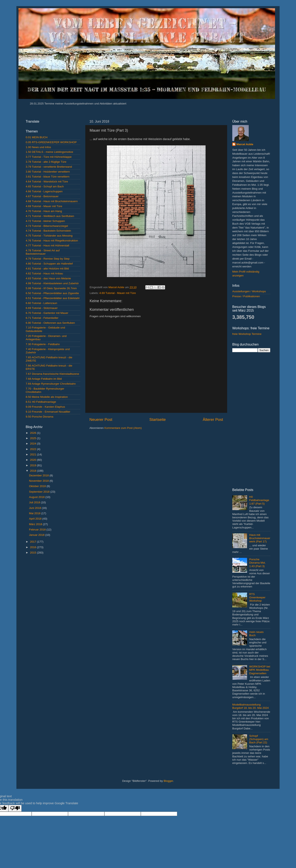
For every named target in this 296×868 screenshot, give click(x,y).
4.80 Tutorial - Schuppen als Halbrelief (49, 264)
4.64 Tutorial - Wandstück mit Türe (47, 182)
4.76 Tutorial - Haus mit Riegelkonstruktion (52, 241)
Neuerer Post (101, 419)
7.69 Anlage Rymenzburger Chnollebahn (51, 384)
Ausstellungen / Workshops (249, 291)
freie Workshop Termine (247, 334)
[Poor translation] (15, 808)
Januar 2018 (37, 535)
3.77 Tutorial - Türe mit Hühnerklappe (49, 157)
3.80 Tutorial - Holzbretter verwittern (48, 172)
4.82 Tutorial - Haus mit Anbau (44, 273)
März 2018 (36, 524)
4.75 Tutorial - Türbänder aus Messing (49, 236)
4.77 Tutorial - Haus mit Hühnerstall (47, 245)
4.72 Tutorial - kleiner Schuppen (45, 221)
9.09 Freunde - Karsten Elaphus (45, 407)
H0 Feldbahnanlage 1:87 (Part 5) (259, 500)
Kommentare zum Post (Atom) (123, 428)
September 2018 (40, 492)
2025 (34, 438)
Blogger (168, 781)
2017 (34, 542)
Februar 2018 (38, 530)
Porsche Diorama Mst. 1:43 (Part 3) (257, 563)
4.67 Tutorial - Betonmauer (42, 196)
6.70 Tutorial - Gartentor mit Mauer (47, 313)
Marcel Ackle (245, 144)
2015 (34, 553)
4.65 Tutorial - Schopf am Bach (45, 186)
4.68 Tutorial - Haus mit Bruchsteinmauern (52, 201)
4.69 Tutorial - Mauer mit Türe (118, 293)
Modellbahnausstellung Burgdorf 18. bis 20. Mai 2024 (250, 706)
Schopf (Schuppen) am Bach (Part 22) (259, 739)
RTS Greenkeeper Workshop (257, 597)
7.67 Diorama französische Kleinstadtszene (52, 374)
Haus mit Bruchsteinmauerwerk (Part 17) (260, 538)
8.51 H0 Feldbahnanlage (41, 402)
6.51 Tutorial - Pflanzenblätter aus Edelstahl (53, 298)
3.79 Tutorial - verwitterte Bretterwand (49, 167)
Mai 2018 (35, 513)
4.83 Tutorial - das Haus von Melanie (48, 278)
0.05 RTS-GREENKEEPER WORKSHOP (51, 142)
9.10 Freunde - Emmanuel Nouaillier (48, 412)
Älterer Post (213, 419)
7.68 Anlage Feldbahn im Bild (44, 379)
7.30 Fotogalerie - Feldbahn (43, 344)
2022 (34, 449)
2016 (34, 547)
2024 (34, 444)
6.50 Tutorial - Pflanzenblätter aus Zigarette (52, 293)
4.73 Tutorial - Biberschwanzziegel (47, 226)
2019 (34, 465)
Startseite (157, 419)
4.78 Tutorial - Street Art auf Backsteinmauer (43, 252)
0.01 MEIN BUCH (37, 137)
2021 (34, 454)
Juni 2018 (35, 508)
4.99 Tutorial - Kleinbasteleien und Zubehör (52, 283)
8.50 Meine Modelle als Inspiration (47, 397)
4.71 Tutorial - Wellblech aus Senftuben (50, 216)
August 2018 (37, 497)
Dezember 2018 (39, 475)
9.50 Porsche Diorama (39, 417)
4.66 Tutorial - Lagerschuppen (44, 191)
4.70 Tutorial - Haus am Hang (44, 211)
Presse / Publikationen (246, 296)
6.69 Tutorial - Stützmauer (42, 308)
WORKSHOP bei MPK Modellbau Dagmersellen (260, 670)
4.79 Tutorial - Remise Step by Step (48, 259)
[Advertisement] (53, 623)
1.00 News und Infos (38, 147)
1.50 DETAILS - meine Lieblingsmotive (49, 152)
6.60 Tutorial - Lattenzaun (41, 303)
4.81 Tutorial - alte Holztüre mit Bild (47, 269)
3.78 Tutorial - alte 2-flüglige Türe (46, 162)
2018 (34, 471)
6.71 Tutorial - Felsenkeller (42, 318)
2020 (34, 460)
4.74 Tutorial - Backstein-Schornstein (48, 231)
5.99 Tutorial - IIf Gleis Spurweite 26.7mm (51, 288)
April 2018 (36, 519)
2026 (34, 433)
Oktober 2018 (38, 486)
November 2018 (39, 481)
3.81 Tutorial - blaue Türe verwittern (48, 177)
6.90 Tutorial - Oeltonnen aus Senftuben (50, 323)
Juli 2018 (35, 502)
